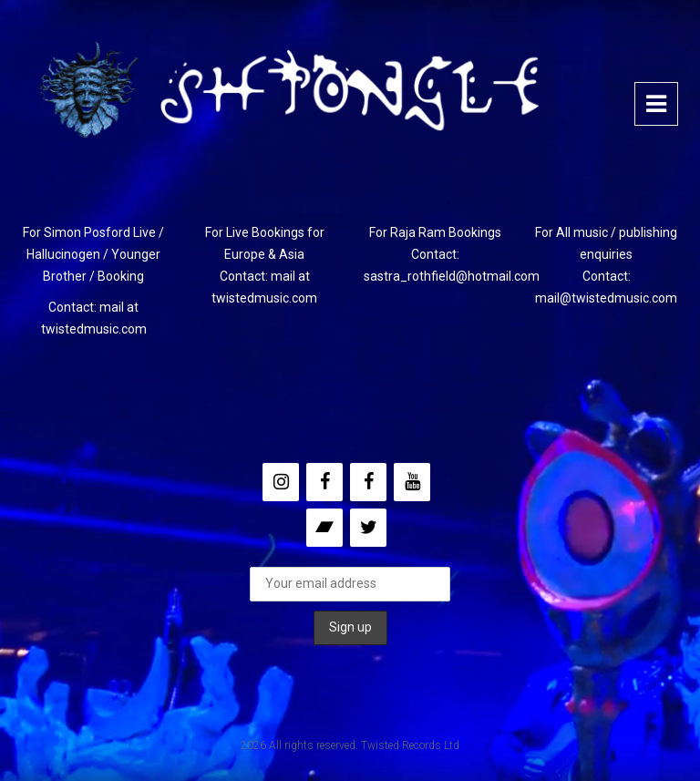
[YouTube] (412, 482)
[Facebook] (324, 482)
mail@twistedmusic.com (606, 298)
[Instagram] (281, 482)
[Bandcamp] (324, 528)
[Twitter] (368, 528)
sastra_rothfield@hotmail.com (452, 276)
